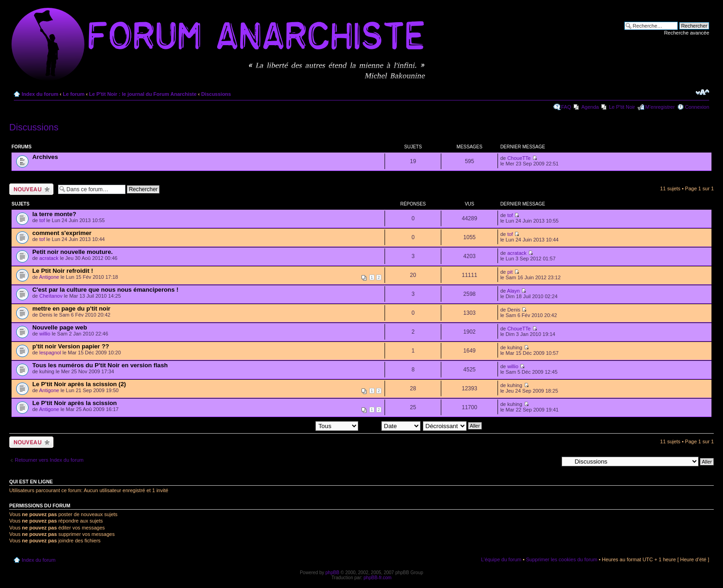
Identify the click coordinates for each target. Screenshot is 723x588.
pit (510, 272)
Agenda (590, 107)
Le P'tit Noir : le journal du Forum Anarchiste (143, 94)
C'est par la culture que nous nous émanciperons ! (105, 290)
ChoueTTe (519, 158)
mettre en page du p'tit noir (71, 309)
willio (45, 334)
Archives (45, 157)
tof (42, 220)
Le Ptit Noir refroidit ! (63, 271)
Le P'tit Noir (622, 107)
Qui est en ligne (31, 482)
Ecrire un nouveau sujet (31, 189)
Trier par (390, 425)
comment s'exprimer (62, 233)
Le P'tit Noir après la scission (74, 403)
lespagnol (50, 353)
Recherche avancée (687, 33)
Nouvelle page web (60, 327)
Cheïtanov (51, 296)
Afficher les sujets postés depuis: (299, 425)
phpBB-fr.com (378, 578)
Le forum (74, 94)
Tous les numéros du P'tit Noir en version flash (100, 365)
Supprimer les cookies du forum (562, 559)
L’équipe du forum (501, 559)
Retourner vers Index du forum (49, 460)
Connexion (697, 107)
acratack (49, 258)
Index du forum (40, 94)
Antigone (49, 277)
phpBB (332, 573)
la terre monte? (54, 214)
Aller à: (550, 461)
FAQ (566, 107)
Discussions (216, 94)
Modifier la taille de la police (702, 92)
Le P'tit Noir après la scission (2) (79, 384)
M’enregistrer (660, 107)
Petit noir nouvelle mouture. (72, 252)
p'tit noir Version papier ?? (71, 346)
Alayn (514, 291)
